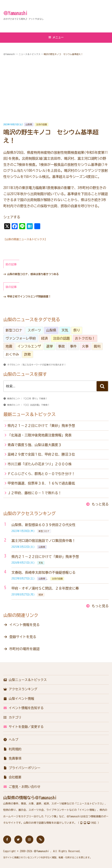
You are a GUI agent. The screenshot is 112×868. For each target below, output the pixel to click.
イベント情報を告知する (23, 708)
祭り (77, 330)
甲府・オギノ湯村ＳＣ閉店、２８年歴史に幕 (45, 588)
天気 (65, 330)
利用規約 (12, 749)
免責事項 (12, 758)
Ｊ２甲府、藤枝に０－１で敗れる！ (34, 493)
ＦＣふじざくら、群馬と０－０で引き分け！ (41, 474)
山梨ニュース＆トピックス (25, 680)
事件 (73, 346)
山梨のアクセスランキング (30, 514)
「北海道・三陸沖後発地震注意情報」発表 (40, 435)
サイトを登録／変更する (23, 727)
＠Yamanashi (15, 13)
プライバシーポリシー (22, 768)
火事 (85, 346)
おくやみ (12, 354)
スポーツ (34, 330)
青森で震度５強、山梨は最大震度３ (34, 445)
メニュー (56, 37)
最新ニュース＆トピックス (30, 414)
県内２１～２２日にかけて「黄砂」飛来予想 (41, 426)
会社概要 (12, 777)
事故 (61, 346)
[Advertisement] (56, 89)
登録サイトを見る (23, 637)
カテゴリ (12, 717)
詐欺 (28, 354)
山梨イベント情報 (19, 699)
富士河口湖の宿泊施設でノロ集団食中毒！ (44, 541)
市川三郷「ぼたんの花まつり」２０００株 (40, 464)
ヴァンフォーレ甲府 (21, 338)
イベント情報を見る (24, 625)
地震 (9, 346)
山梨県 (29, 124)
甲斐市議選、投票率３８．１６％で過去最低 (41, 483)
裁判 (97, 346)
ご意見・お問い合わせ (22, 787)
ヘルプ (11, 740)
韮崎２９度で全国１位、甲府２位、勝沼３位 (41, 454)
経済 (44, 338)
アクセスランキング (20, 689)
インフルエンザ (29, 346)
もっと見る (100, 504)
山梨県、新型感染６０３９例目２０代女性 (44, 525)
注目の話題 (42, 124)
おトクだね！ (85, 338)
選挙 (50, 346)
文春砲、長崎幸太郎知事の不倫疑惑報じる (44, 572)
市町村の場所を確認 (24, 649)
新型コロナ (14, 330)
